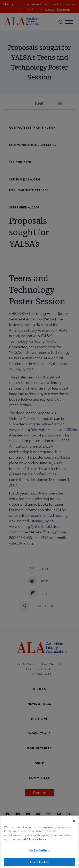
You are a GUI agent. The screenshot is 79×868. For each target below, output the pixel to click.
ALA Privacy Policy (34, 841)
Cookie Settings (39, 852)
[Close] (74, 823)
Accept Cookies (40, 863)
